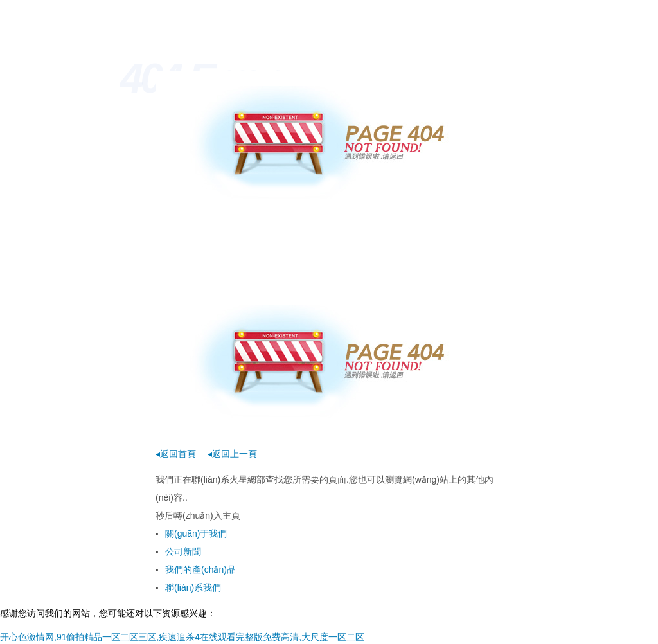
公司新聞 (183, 551)
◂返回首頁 (176, 454)
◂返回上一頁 (232, 454)
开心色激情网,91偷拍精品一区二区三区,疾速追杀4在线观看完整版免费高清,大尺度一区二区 (182, 637)
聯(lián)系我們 (193, 587)
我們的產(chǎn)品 (200, 569)
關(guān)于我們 (196, 533)
